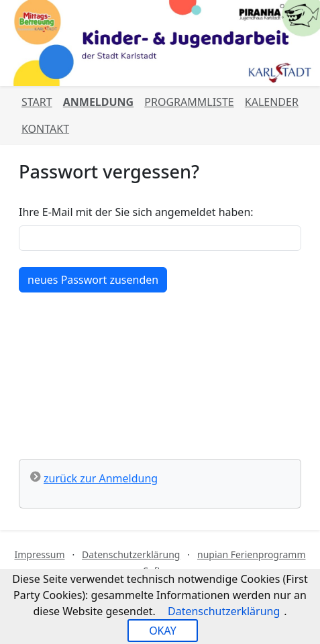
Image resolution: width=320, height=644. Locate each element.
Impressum (39, 554)
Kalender (272, 102)
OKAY (163, 631)
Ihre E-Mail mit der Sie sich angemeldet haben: (136, 212)
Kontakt (45, 129)
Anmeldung (98, 102)
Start (37, 102)
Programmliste (189, 102)
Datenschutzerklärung (131, 554)
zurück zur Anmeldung (101, 478)
